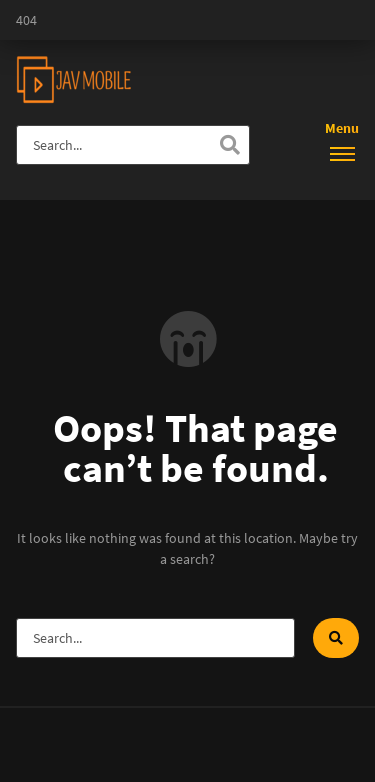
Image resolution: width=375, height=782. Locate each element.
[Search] (230, 145)
